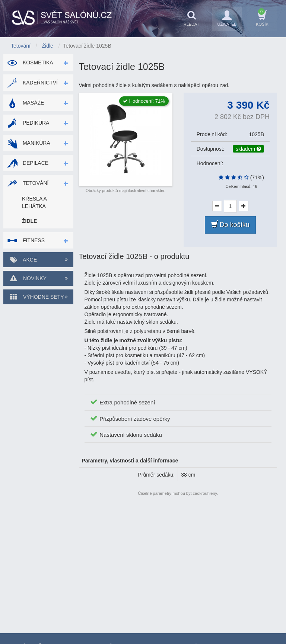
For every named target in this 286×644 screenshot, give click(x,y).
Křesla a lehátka (34, 202)
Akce (38, 260)
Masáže (26, 103)
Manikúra (29, 143)
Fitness (26, 240)
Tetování (28, 183)
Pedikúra (28, 123)
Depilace (28, 163)
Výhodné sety (38, 297)
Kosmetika (30, 63)
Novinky (38, 278)
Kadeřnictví (32, 83)
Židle (29, 221)
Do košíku (230, 225)
